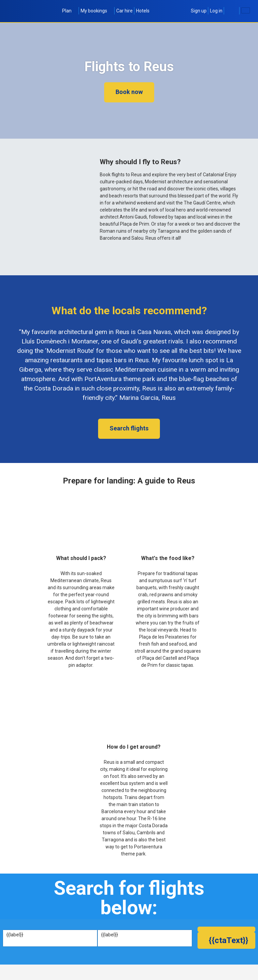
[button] (226, 961)
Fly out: (14, 957)
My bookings (97, 11)
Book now (129, 92)
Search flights (129, 428)
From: (12, 935)
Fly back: (81, 957)
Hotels (143, 11)
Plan (70, 11)
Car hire (124, 11)
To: (104, 935)
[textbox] (50, 941)
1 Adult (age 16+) (159, 964)
